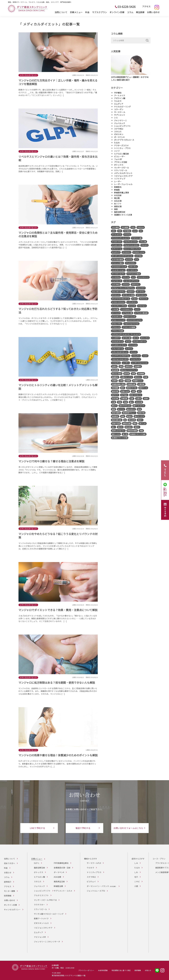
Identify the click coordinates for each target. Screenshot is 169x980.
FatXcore (141, 227)
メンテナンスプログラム (121, 356)
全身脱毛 (138, 366)
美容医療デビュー (129, 413)
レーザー (118, 181)
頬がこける (116, 434)
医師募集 (138, 970)
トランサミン (132, 302)
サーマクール (120, 112)
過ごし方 (142, 423)
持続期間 (115, 388)
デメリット (144, 299)
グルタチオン (131, 263)
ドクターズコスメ (121, 145)
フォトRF (118, 159)
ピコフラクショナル (135, 320)
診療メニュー (76, 12)
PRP (120, 231)
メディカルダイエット (123, 173)
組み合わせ (131, 409)
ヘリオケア (116, 338)
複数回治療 (127, 423)
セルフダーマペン (118, 292)
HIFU (114, 231)
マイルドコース (117, 341)
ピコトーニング (130, 316)
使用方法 (129, 366)
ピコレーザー (120, 156)
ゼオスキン (119, 134)
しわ (136, 872)
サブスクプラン (100, 12)
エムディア (119, 104)
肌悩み (129, 416)
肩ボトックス (139, 416)
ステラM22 (119, 129)
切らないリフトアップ (129, 370)
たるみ (117, 143)
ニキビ (137, 881)
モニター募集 (10, 891)
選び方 (120, 427)
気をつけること (136, 395)
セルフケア (141, 288)
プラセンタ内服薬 (129, 327)
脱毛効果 (132, 420)
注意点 (139, 398)
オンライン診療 (117, 12)
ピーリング (116, 313)
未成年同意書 (103, 970)
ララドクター (39, 905)
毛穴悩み (124, 395)
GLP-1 (37, 863)
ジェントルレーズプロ (96, 891)
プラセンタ (116, 327)
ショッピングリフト (122, 126)
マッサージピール (121, 168)
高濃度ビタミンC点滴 (123, 215)
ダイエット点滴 (128, 295)
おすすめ (139, 256)
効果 (133, 374)
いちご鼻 (143, 242)
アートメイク (120, 95)
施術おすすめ (132, 388)
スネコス (118, 132)
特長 (125, 402)
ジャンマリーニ (120, 120)
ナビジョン (142, 306)
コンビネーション (118, 270)
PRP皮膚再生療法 (61, 863)
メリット (134, 352)
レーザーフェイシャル (123, 184)
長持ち (137, 427)
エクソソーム (117, 249)
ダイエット (116, 295)
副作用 (127, 374)
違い (114, 427)
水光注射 (118, 195)
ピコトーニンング (118, 320)
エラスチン (126, 252)
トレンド (132, 306)
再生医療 (140, 12)
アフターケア (117, 242)
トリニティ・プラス (122, 148)
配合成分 (129, 427)
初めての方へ (10, 863)
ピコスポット (117, 316)
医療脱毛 (118, 187)
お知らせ (8, 873)
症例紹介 (8, 882)
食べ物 (125, 434)
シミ (116, 118)
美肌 (116, 209)
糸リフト (118, 204)
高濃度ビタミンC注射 (138, 434)
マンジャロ (133, 345)
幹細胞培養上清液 (121, 193)
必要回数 (141, 384)
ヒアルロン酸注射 (121, 154)
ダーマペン (140, 292)
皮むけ (114, 406)
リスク (145, 356)
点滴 (114, 402)
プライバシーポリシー (86, 970)
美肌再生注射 (59, 881)
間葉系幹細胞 (132, 431)
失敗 (146, 377)
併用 (121, 366)
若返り (140, 420)
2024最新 (125, 227)
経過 (139, 409)
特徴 (119, 402)
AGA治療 (57, 877)
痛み (131, 402)
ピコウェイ (91, 881)
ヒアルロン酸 (127, 313)
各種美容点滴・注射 (62, 868)
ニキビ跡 (115, 309)
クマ (137, 259)
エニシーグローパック (132, 249)
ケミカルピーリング (122, 107)
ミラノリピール (121, 170)
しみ (136, 863)
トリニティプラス (94, 872)
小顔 (136, 886)
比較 (133, 391)
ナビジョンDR (40, 937)
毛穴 (139, 391)
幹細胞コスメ (138, 381)
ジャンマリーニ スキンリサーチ (47, 942)
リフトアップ (120, 179)
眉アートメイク (139, 406)
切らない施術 (117, 374)
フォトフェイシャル (131, 324)
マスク (128, 341)
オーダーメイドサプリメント (122, 256)
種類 (114, 409)
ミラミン (129, 349)
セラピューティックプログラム (123, 288)
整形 (123, 388)
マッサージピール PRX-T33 (45, 900)
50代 (133, 227)
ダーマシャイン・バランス (102, 886)
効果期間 (141, 374)
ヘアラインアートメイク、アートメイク (126, 334)
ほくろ (136, 338)
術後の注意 (116, 423)
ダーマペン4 (119, 137)
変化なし (138, 377)
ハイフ (117, 151)
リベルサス (116, 363)
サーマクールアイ (118, 274)
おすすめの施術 (118, 259)
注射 (132, 398)
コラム (130, 12)
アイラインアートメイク (121, 238)
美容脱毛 (115, 416)
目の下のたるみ (125, 406)
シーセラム (116, 277)
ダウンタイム (141, 295)
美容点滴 (118, 206)
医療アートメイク (41, 918)
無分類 (117, 198)
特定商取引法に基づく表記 (121, 970)
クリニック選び (118, 263)
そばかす (131, 292)
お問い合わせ (153, 12)
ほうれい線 (127, 338)
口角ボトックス (127, 377)
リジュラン (136, 356)
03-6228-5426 (127, 6)
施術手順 (115, 391)
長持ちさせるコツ (118, 431)
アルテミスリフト (131, 242)
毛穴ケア (115, 395)
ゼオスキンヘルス (41, 923)
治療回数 (124, 398)
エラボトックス (139, 252)
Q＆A (135, 231)
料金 (87, 12)
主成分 (114, 366)
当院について (61, 12)
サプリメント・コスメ (63, 891)
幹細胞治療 (131, 384)
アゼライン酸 (120, 98)
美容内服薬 (116, 413)
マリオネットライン (119, 345)
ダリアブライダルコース (124, 140)
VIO (141, 231)
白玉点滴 (118, 201)
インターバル (117, 245)
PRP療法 (118, 93)
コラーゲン (119, 109)
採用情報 (8, 896)
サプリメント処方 (134, 274)
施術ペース (143, 388)
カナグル (129, 259)
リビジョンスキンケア (123, 176)
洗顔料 (146, 398)
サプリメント (120, 115)
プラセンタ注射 (121, 162)
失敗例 (114, 381)
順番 (141, 431)
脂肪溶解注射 (120, 212)
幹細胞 (117, 190)
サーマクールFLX (94, 863)
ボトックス (119, 165)
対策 (121, 381)
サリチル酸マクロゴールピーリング (49, 914)
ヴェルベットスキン (131, 245)
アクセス (146, 6)
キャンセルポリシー (12, 909)
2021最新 (115, 227)
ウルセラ (118, 101)
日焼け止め (125, 391)
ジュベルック (120, 123)
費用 (135, 423)
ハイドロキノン (127, 309)
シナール (126, 277)
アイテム (127, 234)
